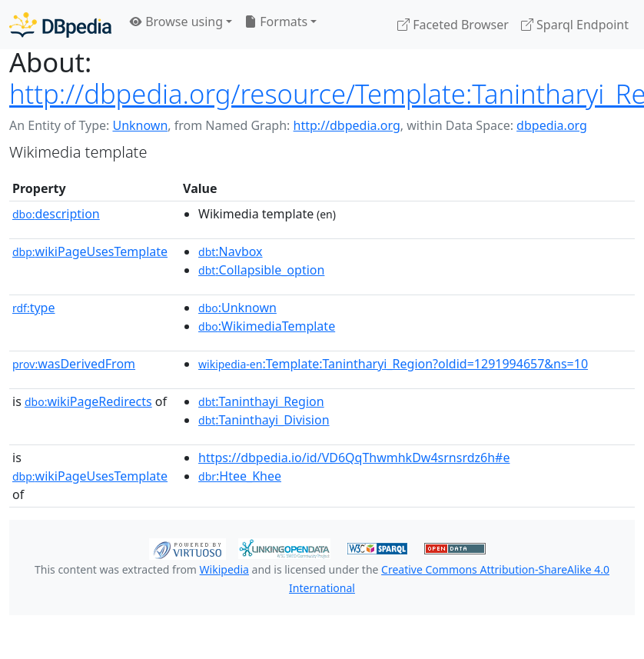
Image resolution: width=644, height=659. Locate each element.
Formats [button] (276, 22)
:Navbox (231, 251)
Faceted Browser (453, 25)
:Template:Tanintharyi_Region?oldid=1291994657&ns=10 (393, 364)
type (34, 308)
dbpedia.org (552, 125)
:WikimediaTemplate (267, 326)
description (56, 214)
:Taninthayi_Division (264, 420)
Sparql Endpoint (575, 25)
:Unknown (237, 308)
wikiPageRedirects (88, 401)
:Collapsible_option (261, 270)
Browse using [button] (176, 22)
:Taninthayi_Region (261, 401)
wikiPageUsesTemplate (90, 251)
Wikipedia (224, 569)
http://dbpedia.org (347, 125)
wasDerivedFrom (74, 364)
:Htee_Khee (240, 476)
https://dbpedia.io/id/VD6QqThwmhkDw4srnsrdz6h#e (354, 458)
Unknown (140, 125)
